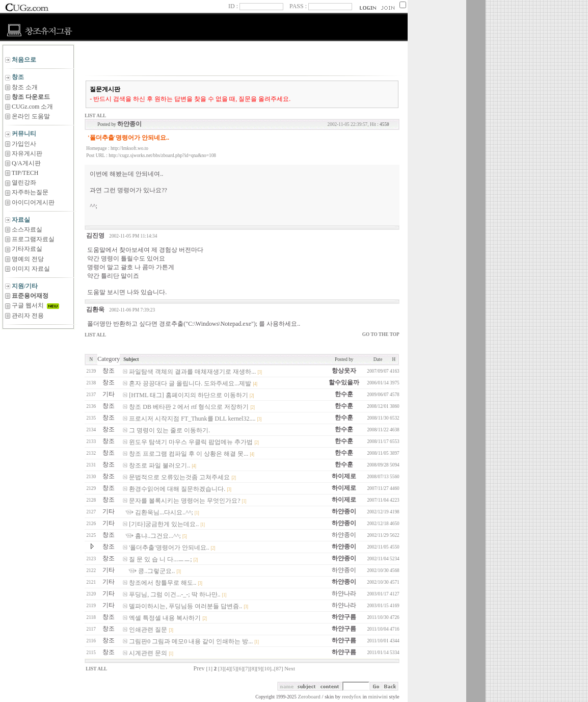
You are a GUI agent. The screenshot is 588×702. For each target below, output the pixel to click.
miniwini (378, 697)
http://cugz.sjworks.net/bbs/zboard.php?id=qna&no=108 (162, 155)
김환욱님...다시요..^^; (164, 512)
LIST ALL (95, 116)
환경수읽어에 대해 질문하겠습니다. (177, 489)
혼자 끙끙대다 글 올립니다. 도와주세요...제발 (190, 383)
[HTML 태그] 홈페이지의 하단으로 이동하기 (189, 395)
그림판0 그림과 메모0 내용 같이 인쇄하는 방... (191, 641)
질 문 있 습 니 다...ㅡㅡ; (160, 559)
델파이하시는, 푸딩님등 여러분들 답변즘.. (185, 606)
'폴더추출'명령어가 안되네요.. (169, 548)
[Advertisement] (38, 371)
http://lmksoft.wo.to (129, 148)
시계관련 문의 (148, 653)
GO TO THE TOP (381, 334)
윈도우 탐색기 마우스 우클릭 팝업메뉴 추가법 (191, 442)
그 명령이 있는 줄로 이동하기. (169, 430)
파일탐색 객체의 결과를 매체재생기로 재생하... (192, 372)
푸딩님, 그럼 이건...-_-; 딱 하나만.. (175, 594)
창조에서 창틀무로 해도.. (163, 583)
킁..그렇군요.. (156, 571)
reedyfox (352, 697)
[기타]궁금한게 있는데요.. (164, 524)
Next (290, 669)
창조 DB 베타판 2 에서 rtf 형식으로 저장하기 (189, 407)
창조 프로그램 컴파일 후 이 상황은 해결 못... (189, 454)
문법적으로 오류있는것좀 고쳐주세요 (179, 477)
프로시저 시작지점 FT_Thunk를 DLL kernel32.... (192, 419)
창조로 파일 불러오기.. (159, 465)
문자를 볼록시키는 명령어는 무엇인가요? (184, 501)
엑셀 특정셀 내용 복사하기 (165, 618)
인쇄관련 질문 (148, 630)
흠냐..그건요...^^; (158, 536)
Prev (199, 668)
